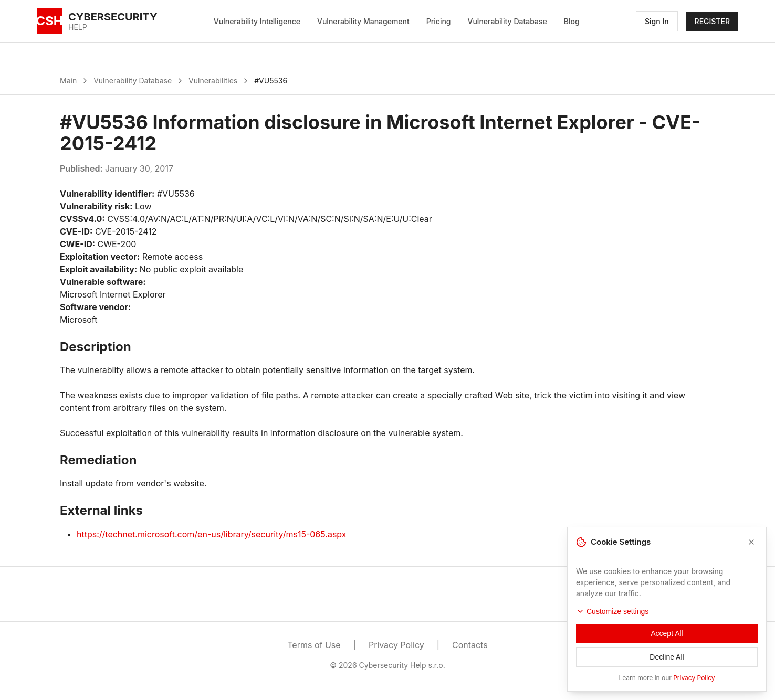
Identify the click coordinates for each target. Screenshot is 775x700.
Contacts (470, 645)
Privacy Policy (396, 645)
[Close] (751, 544)
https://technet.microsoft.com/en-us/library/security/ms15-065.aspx (212, 534)
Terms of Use (314, 645)
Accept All (667, 635)
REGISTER (712, 21)
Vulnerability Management (363, 21)
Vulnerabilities (213, 81)
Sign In (657, 21)
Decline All (667, 659)
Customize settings (612, 613)
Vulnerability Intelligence (257, 21)
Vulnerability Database (507, 21)
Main (68, 81)
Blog (572, 21)
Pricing (439, 21)
